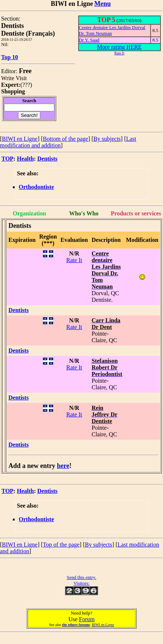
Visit (21, 78)
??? (26, 85)
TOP (8, 159)
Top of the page (61, 545)
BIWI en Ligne (20, 139)
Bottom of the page (66, 139)
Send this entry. (81, 577)
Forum (87, 619)
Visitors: (81, 583)
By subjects (107, 139)
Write (8, 78)
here (63, 466)
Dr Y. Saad (89, 40)
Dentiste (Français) (28, 33)
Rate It (74, 260)
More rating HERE (119, 47)
